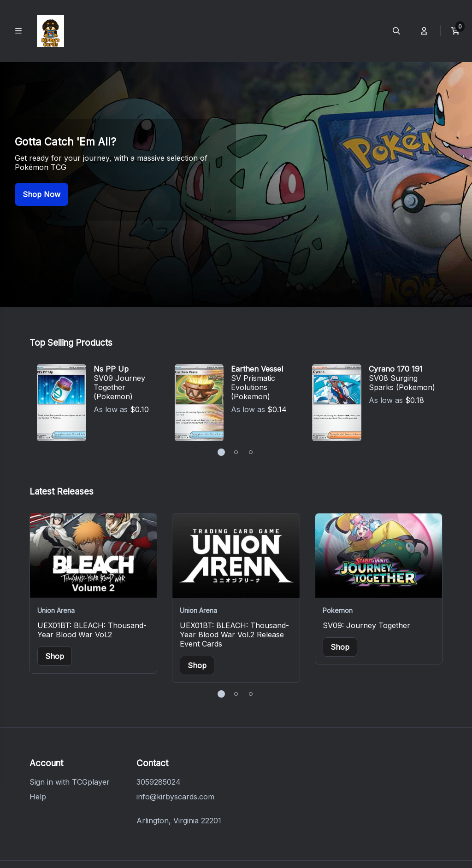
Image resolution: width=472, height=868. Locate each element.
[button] (221, 367)
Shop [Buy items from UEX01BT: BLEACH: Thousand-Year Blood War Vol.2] (55, 571)
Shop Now (41, 152)
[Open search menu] (396, 31)
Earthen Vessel (257, 284)
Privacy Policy (136, 822)
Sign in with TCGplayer (70, 697)
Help (38, 712)
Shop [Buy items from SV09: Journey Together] (340, 562)
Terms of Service (194, 822)
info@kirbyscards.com (175, 712)
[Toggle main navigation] (18, 31)
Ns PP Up (111, 284)
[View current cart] (455, 31)
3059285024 (159, 697)
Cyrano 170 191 (396, 284)
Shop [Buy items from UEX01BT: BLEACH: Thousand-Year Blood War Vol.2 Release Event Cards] (197, 581)
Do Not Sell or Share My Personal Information (298, 822)
